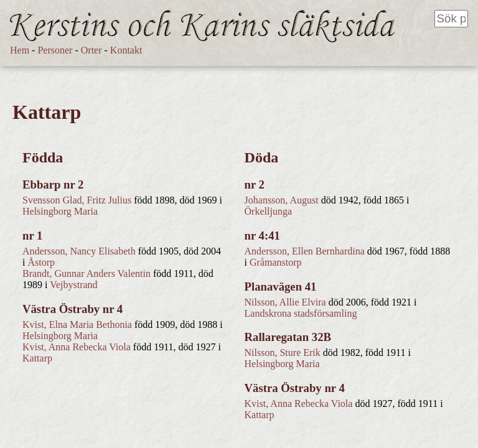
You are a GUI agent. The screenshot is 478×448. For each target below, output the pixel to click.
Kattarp (37, 358)
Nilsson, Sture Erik (283, 352)
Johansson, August (282, 200)
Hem (20, 50)
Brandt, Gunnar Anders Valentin (87, 273)
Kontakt (126, 50)
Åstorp (41, 262)
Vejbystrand (73, 285)
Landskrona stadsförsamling (301, 313)
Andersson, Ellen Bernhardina (305, 251)
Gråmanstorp (276, 262)
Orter (91, 50)
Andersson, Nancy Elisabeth (79, 251)
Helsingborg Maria (60, 211)
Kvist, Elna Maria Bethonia (77, 324)
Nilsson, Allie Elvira (285, 302)
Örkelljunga (268, 211)
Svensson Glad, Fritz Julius (77, 200)
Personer (55, 50)
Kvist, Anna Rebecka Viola (77, 347)
